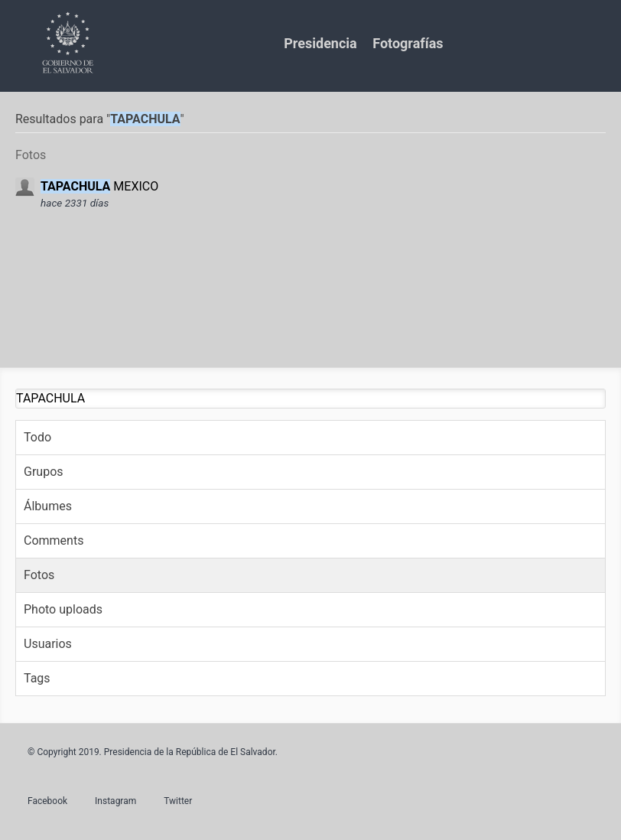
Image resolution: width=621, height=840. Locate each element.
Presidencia (320, 43)
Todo (37, 437)
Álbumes (48, 506)
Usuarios (48, 644)
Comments (54, 540)
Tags (37, 678)
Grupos (44, 472)
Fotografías (408, 43)
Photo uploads (63, 609)
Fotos (39, 575)
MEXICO (99, 186)
